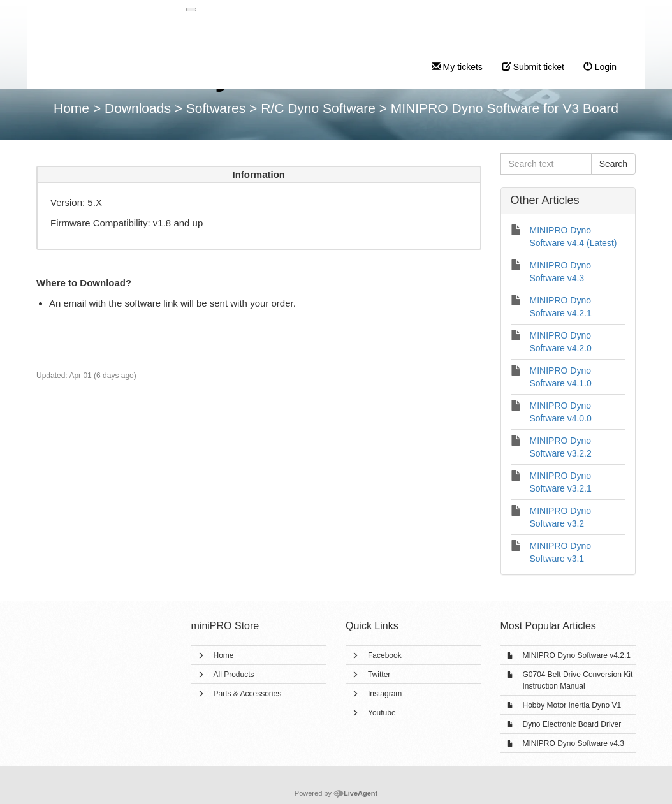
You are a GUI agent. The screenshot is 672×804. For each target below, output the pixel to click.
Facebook (385, 655)
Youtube (382, 713)
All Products (234, 675)
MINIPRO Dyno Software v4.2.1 (577, 655)
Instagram (385, 694)
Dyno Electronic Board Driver (572, 724)
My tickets (457, 67)
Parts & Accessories (248, 694)
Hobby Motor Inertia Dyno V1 (572, 705)
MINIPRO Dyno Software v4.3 (573, 743)
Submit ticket (533, 67)
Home (224, 655)
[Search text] (546, 164)
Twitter (379, 675)
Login (600, 67)
